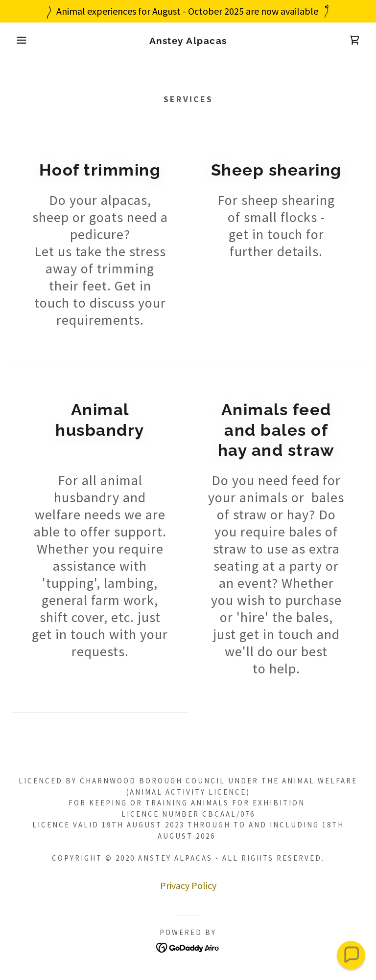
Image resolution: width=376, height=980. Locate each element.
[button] (19, 40)
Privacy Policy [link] (188, 885)
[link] (188, 40)
